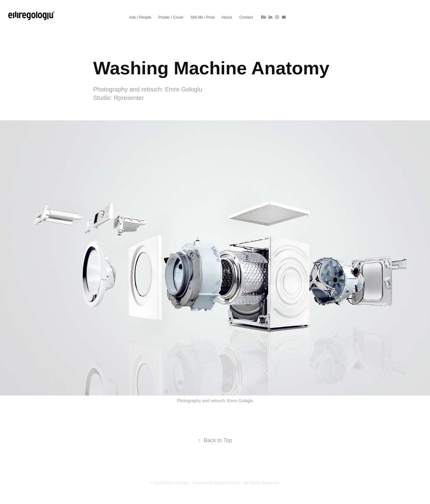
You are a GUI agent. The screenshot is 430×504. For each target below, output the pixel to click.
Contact (246, 17)
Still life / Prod (202, 17)
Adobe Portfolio (227, 483)
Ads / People (140, 17)
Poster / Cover (171, 17)
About (227, 17)
